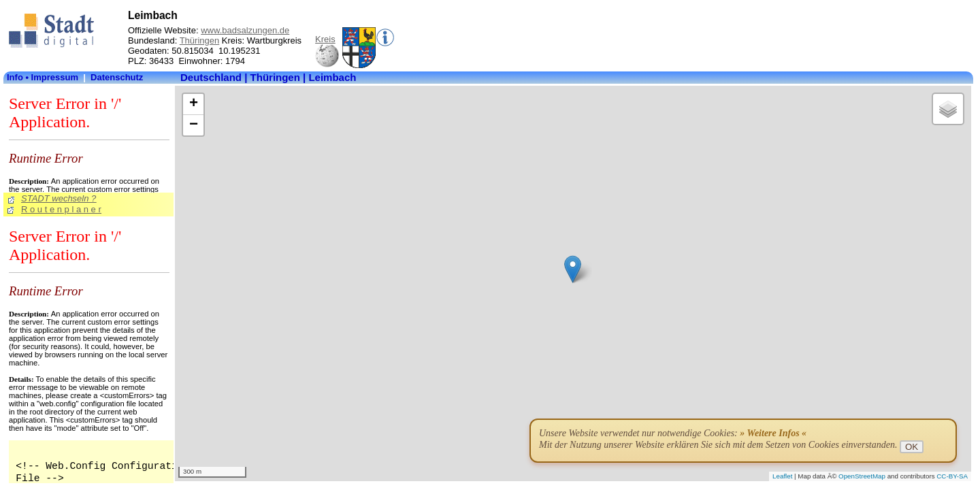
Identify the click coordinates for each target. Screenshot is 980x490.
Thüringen (200, 40)
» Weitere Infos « (773, 433)
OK (912, 447)
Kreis (325, 39)
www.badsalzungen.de (245, 30)
